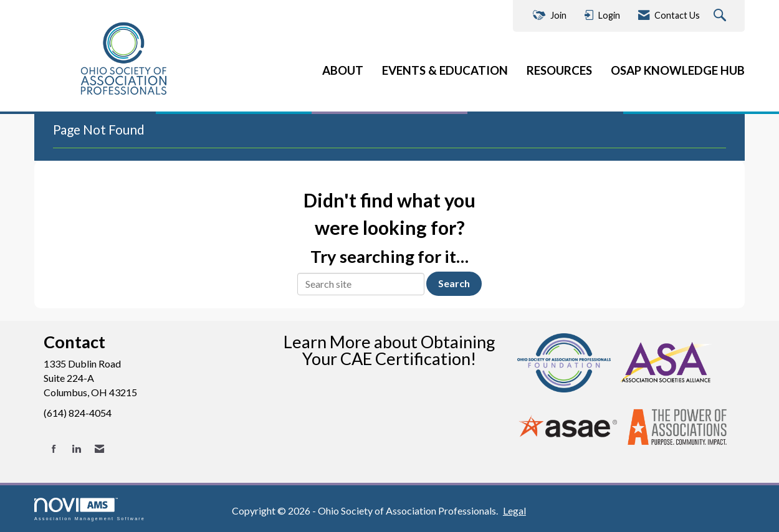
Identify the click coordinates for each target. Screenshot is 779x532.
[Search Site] (721, 16)
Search (454, 283)
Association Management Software (90, 509)
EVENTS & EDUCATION (445, 70)
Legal (514, 511)
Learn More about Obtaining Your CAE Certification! (389, 350)
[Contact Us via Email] (99, 449)
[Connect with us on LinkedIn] (76, 449)
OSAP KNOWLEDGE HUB (678, 70)
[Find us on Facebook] (54, 449)
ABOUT (343, 70)
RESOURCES (559, 70)
